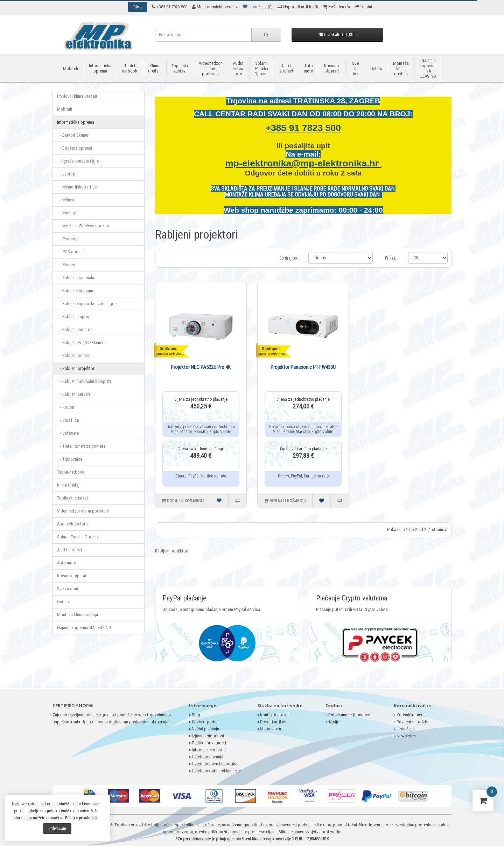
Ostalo (376, 68)
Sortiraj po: (289, 258)
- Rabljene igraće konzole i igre (86, 304)
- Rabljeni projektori (76, 368)
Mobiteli (71, 68)
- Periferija (68, 239)
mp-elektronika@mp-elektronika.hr (303, 163)
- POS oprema (71, 252)
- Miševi (66, 200)
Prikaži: (391, 258)
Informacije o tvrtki (209, 750)
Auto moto (309, 68)
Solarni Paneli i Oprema (261, 68)
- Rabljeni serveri (73, 394)
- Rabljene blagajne (76, 291)
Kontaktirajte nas (275, 715)
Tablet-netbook (71, 472)
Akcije (334, 722)
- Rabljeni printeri (74, 355)
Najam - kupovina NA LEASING (428, 68)
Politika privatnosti (209, 743)
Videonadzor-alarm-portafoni (83, 511)
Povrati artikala (274, 722)
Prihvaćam (57, 828)
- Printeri (66, 265)
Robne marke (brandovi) (350, 715)
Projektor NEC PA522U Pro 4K (201, 367)
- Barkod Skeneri (73, 135)
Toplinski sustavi (180, 68)
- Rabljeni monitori (75, 329)
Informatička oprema (100, 68)
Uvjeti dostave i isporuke (215, 764)
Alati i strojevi (286, 68)
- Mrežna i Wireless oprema (83, 226)
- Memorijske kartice (77, 187)
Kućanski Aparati (332, 68)
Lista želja (406, 729)
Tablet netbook (130, 68)
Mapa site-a (271, 729)
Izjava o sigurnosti (209, 736)
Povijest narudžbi (412, 722)
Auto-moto (67, 563)
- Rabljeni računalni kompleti (84, 381)
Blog (196, 715)
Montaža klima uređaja (401, 68)
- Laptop (66, 174)
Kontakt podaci (206, 722)
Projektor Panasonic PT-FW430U (303, 367)
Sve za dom (355, 68)
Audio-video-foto (72, 524)
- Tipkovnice (70, 459)
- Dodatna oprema (75, 148)
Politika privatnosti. (81, 818)
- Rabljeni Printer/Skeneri (81, 342)
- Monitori (67, 213)
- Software (68, 433)
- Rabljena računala (76, 278)
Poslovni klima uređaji (77, 96)
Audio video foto (238, 68)
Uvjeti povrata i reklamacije (216, 771)
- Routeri (66, 407)
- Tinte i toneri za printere (81, 446)
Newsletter (406, 736)
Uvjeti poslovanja (208, 757)
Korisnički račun (411, 715)
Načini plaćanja (205, 729)
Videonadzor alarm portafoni (210, 68)
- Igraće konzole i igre (78, 161)
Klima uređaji (154, 68)
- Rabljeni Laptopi (74, 317)
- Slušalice (68, 420)
